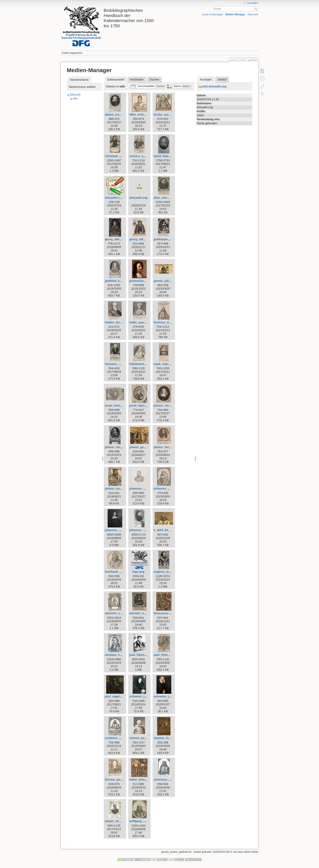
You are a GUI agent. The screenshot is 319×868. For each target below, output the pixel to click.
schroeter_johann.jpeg (169, 696)
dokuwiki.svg (138, 198)
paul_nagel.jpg (115, 696)
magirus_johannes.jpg (169, 572)
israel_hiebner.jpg (117, 406)
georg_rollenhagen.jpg (145, 239)
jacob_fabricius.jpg (142, 406)
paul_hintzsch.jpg (166, 655)
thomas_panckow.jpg (119, 780)
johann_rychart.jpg (118, 489)
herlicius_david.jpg (167, 322)
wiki (75, 98)
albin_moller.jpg (140, 115)
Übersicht (253, 14)
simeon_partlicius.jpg (144, 738)
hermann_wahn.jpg (118, 364)
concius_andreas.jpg (143, 156)
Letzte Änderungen (213, 14)
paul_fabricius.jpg (141, 655)
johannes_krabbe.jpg (168, 489)
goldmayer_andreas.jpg (170, 239)
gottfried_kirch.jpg (117, 281)
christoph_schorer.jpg (120, 156)
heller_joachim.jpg (142, 322)
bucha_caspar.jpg (166, 115)
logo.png (138, 572)
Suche (256, 9)
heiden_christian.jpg (119, 322)
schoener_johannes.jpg (145, 696)
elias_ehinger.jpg (165, 198)
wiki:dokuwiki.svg (214, 86)
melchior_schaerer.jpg (120, 613)
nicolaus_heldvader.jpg (121, 655)
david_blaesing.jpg (166, 156)
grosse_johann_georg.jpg (171, 281)
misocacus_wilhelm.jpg (169, 613)
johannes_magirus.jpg (120, 530)
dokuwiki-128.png (117, 198)
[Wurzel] (75, 95)
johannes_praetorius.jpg (146, 530)
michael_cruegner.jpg (144, 613)
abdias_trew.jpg (115, 115)
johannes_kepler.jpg (143, 489)
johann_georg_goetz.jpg (146, 447)
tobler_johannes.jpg (143, 780)
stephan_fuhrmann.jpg (169, 738)
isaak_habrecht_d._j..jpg (170, 364)
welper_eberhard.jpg (119, 821)
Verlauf (222, 79)
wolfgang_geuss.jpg (143, 821)
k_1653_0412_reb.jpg (168, 530)
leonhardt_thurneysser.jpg (123, 572)
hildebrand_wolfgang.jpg (146, 364)
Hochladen (137, 79)
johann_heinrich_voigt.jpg (171, 447)
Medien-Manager (235, 14)
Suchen (154, 79)
